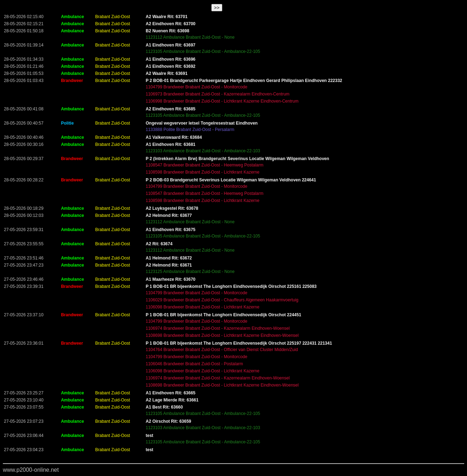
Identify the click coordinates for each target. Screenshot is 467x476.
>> (217, 8)
